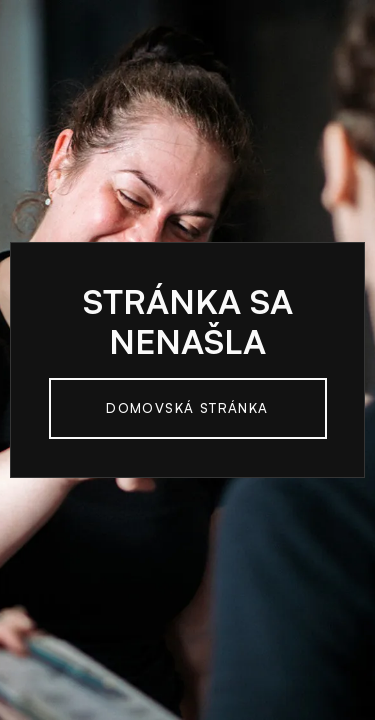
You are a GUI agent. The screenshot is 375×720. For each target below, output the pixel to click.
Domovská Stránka (187, 408)
